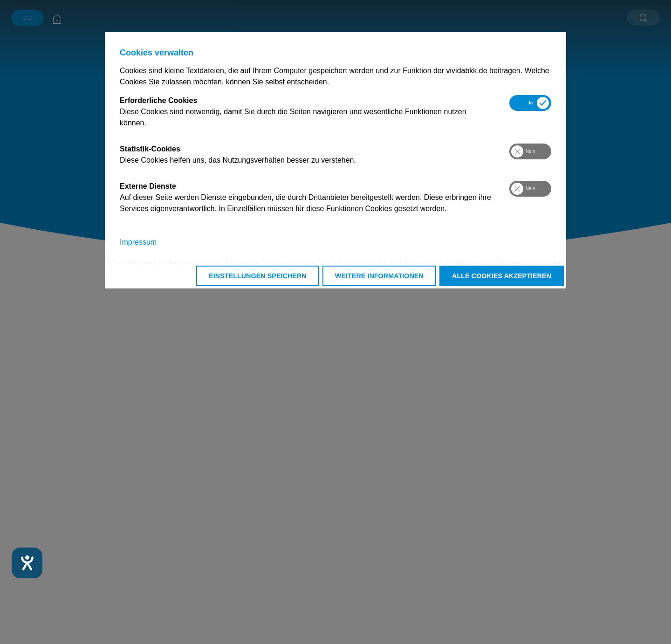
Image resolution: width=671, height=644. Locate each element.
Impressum (138, 242)
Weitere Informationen (379, 276)
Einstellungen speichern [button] (258, 276)
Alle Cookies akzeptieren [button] (502, 276)
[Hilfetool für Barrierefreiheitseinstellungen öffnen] (27, 563)
